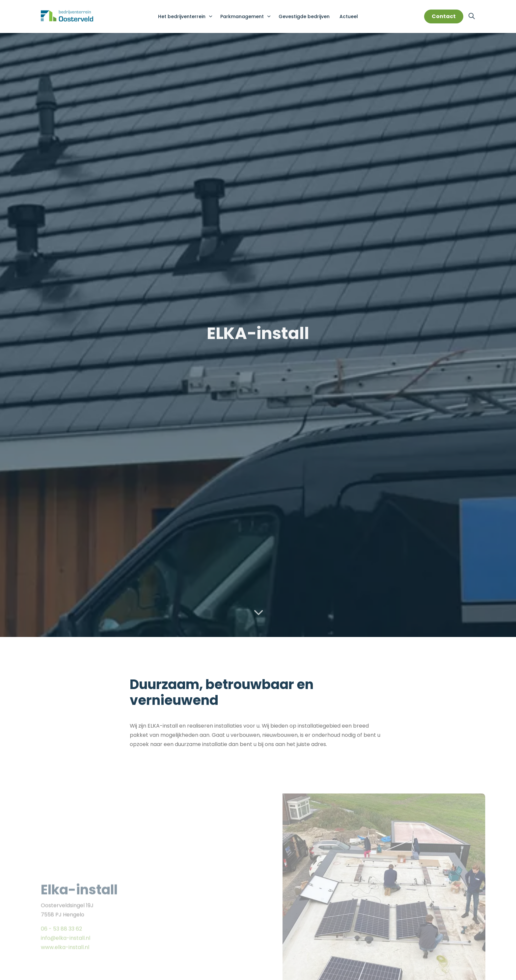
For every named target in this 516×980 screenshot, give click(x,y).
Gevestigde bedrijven (304, 16)
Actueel (349, 16)
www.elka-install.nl (65, 969)
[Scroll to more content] (258, 613)
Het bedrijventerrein (182, 16)
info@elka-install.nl (66, 960)
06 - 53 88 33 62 (61, 951)
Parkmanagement (242, 16)
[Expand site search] (472, 16)
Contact (444, 16)
